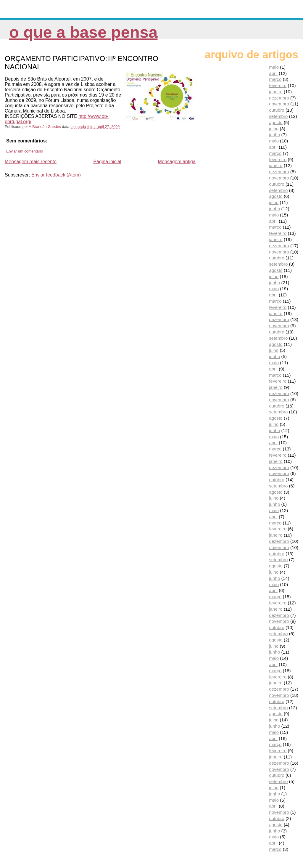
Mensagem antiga (177, 162)
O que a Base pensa (83, 32)
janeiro (276, 92)
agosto (276, 122)
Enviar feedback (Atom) (56, 175)
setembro (278, 116)
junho (274, 135)
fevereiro (278, 85)
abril (273, 73)
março (275, 79)
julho (274, 129)
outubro (277, 110)
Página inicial (107, 162)
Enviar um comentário (25, 151)
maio (274, 67)
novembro (279, 104)
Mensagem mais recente (31, 162)
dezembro (279, 98)
